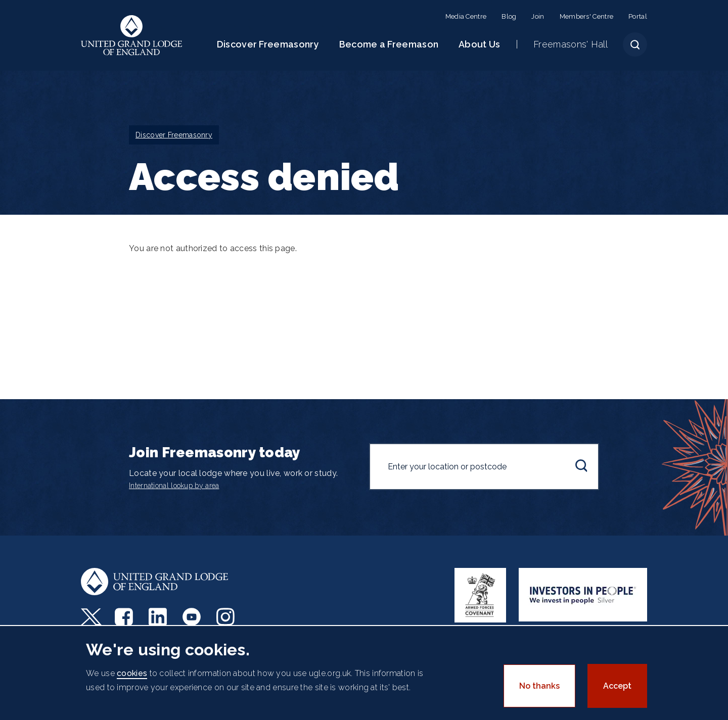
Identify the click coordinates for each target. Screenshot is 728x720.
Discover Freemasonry (268, 44)
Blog (509, 16)
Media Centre (466, 16)
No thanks (539, 686)
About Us (479, 44)
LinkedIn (159, 617)
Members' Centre (587, 16)
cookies (132, 673)
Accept (617, 686)
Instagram (227, 617)
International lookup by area (174, 486)
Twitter (91, 617)
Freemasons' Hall (571, 44)
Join (538, 16)
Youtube (193, 617)
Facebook (125, 617)
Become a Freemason (389, 44)
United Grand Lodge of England (132, 35)
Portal (638, 16)
